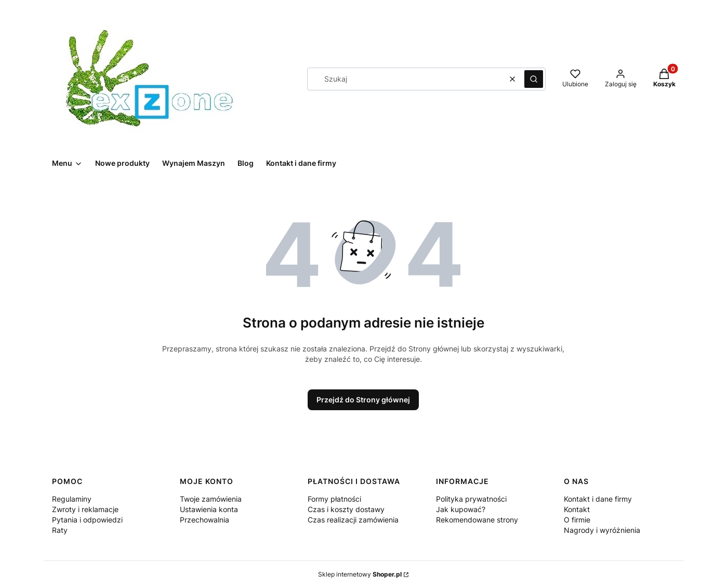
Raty (60, 530)
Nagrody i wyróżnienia (602, 530)
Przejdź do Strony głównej (363, 400)
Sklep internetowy (360, 574)
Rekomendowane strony (477, 520)
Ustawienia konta (209, 509)
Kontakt (577, 509)
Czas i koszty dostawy (346, 509)
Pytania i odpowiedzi (87, 520)
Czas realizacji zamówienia (353, 520)
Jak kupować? (461, 509)
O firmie (577, 520)
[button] (534, 79)
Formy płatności (334, 499)
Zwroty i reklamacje (85, 509)
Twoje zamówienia (211, 499)
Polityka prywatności (471, 499)
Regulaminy (72, 499)
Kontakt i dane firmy (598, 499)
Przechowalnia (204, 520)
